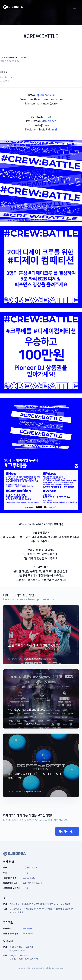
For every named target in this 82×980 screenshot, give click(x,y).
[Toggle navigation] (75, 7)
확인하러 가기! (67, 831)
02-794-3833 (27, 928)
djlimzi (52, 129)
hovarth (48, 125)
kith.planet (49, 121)
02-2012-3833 (27, 933)
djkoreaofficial (46, 95)
